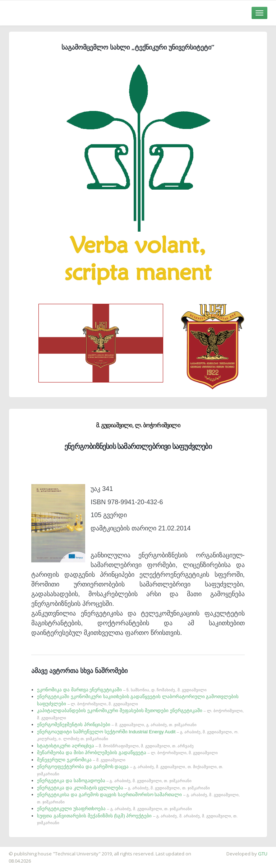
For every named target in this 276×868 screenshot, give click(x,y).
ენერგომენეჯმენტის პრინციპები (117, 725)
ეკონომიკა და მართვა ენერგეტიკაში (122, 690)
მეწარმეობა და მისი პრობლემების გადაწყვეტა (127, 753)
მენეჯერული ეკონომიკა (81, 760)
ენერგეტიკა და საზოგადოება (114, 781)
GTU (263, 854)
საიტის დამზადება (21, 850)
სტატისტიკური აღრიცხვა (115, 746)
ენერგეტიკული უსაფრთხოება (114, 809)
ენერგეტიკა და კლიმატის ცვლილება (123, 788)
